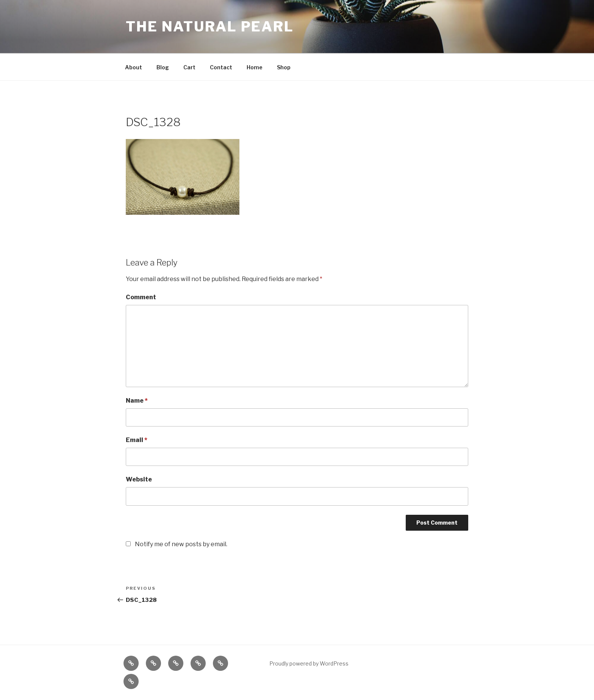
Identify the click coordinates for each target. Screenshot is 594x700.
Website (139, 479)
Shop (284, 67)
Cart (189, 67)
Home (255, 67)
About (134, 67)
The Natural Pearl (210, 27)
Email (137, 440)
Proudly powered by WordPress (309, 663)
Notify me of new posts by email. (181, 544)
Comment (141, 297)
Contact (221, 67)
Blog (163, 67)
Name (137, 401)
